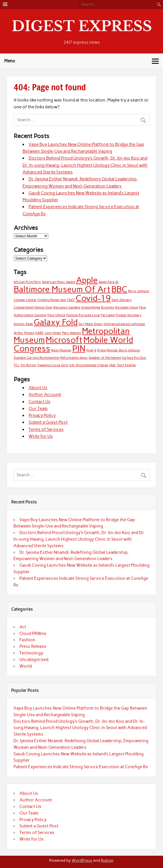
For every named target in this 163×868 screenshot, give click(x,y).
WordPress (82, 860)
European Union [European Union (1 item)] (127, 307)
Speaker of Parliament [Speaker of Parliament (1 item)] (105, 358)
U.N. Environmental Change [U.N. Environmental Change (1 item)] (89, 365)
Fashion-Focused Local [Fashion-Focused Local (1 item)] (83, 315)
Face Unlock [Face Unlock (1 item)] (56, 315)
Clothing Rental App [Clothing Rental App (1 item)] (52, 300)
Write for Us (41, 436)
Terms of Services (46, 429)
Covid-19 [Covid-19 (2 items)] (93, 298)
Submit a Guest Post (48, 422)
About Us (38, 388)
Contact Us (40, 402)
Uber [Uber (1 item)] (113, 365)
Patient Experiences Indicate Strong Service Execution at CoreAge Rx (81, 767)
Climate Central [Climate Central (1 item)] (25, 300)
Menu (10, 61)
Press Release (33, 646)
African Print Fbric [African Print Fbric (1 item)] (27, 282)
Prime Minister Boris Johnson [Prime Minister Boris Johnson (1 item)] (118, 350)
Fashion (27, 640)
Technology (31, 653)
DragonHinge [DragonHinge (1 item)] (91, 307)
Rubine (107, 860)
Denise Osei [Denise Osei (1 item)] (43, 307)
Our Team (38, 409)
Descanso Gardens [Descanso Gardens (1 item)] (67, 307)
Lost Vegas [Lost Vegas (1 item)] (53, 333)
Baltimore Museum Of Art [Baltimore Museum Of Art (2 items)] (62, 289)
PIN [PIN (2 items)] (79, 348)
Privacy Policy (42, 415)
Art (23, 627)
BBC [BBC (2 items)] (119, 289)
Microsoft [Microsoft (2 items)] (64, 340)
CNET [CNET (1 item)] (71, 300)
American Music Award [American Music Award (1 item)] (59, 282)
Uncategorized (34, 660)
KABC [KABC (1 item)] (40, 333)
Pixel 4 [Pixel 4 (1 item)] (91, 350)
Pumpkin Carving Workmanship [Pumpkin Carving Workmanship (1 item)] (37, 358)
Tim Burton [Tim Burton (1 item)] (28, 365)
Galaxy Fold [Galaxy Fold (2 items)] (56, 322)
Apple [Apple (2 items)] (87, 280)
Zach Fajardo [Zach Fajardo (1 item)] (126, 365)
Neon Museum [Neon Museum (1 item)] (61, 350)
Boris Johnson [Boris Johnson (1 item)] (139, 291)
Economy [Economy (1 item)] (108, 307)
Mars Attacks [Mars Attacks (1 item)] (72, 333)
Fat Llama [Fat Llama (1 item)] (108, 315)
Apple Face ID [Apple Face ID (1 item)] (108, 282)
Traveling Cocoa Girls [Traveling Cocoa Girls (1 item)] (53, 365)
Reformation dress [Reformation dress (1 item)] (74, 358)
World (26, 666)
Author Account (45, 395)
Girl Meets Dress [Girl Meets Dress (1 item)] (91, 324)
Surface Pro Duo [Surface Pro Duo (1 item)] (134, 358)
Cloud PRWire (33, 634)
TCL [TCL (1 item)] (17, 365)
